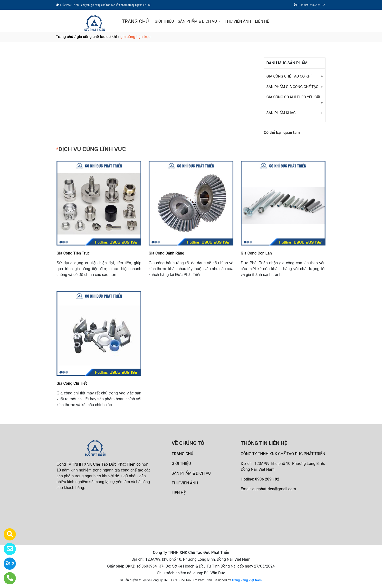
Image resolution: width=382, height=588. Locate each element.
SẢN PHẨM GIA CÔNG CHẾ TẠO (292, 87)
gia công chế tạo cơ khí (97, 37)
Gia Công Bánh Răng (167, 253)
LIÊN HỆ (262, 21)
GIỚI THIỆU (164, 21)
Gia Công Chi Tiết (72, 383)
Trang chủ (64, 37)
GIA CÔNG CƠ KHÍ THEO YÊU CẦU (294, 97)
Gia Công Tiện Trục (73, 253)
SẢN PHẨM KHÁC (281, 113)
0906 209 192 (267, 479)
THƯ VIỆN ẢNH (238, 21)
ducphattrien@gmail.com (274, 489)
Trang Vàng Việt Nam (247, 580)
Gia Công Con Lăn (256, 253)
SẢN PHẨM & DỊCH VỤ (198, 21)
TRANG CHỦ (135, 21)
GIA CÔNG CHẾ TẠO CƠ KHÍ (289, 76)
